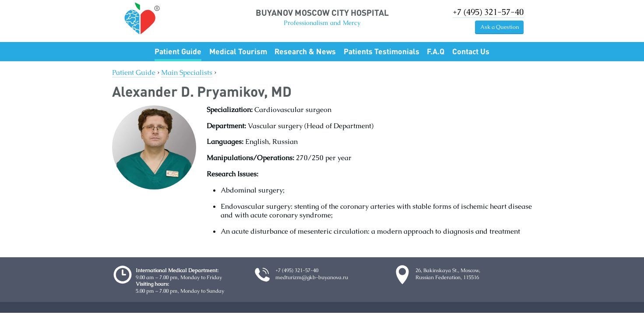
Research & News (305, 51)
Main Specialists (187, 72)
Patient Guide (178, 51)
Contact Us (471, 51)
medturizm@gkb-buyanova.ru (312, 277)
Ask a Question (500, 27)
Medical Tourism (238, 51)
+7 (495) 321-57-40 (488, 12)
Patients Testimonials (382, 51)
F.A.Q (436, 51)
